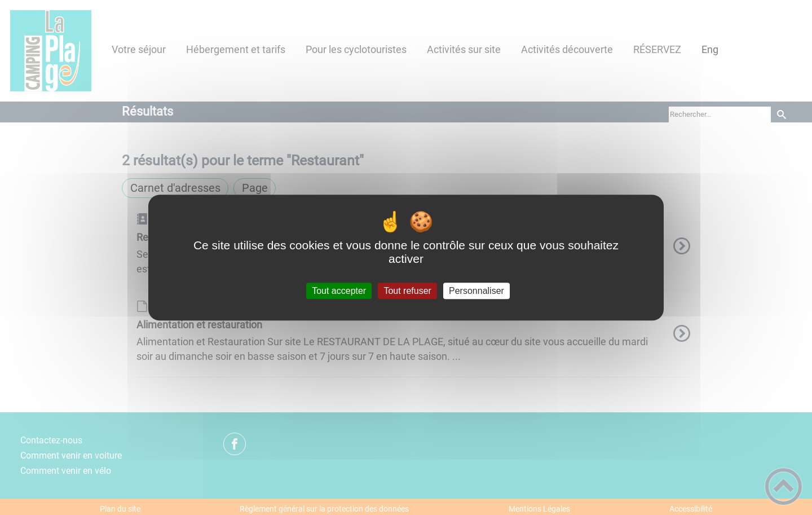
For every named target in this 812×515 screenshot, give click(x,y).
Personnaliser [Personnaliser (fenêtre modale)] (476, 291)
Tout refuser (407, 291)
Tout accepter (339, 291)
